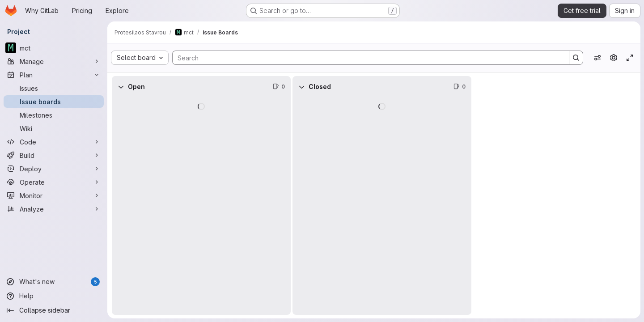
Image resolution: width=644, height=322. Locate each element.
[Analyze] (54, 209)
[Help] (54, 296)
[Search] (366, 58)
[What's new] (54, 282)
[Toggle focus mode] (630, 58)
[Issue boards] (54, 102)
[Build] (54, 155)
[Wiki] (54, 128)
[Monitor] (54, 195)
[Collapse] (121, 87)
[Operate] (54, 182)
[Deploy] (54, 169)
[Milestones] (54, 115)
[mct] (54, 48)
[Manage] (54, 61)
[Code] (54, 142)
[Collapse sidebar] (54, 310)
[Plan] (54, 75)
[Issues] (54, 88)
